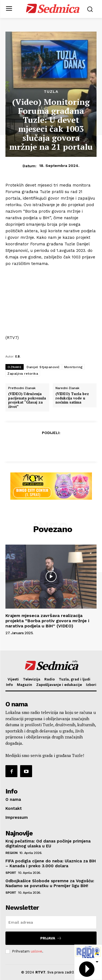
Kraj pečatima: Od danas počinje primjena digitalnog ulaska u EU (48, 844)
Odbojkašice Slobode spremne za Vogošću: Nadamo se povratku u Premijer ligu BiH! (50, 883)
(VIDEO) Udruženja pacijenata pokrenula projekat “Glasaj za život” (27, 400)
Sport (11, 873)
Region (11, 853)
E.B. (18, 356)
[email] (51, 922)
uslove (36, 951)
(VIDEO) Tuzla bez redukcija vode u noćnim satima (72, 398)
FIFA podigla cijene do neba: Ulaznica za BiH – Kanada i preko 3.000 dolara (51, 863)
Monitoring (73, 367)
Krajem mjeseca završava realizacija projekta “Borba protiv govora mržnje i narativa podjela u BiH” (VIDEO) (47, 621)
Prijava (51, 938)
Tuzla (51, 91)
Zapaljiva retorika (23, 374)
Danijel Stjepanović (43, 367)
